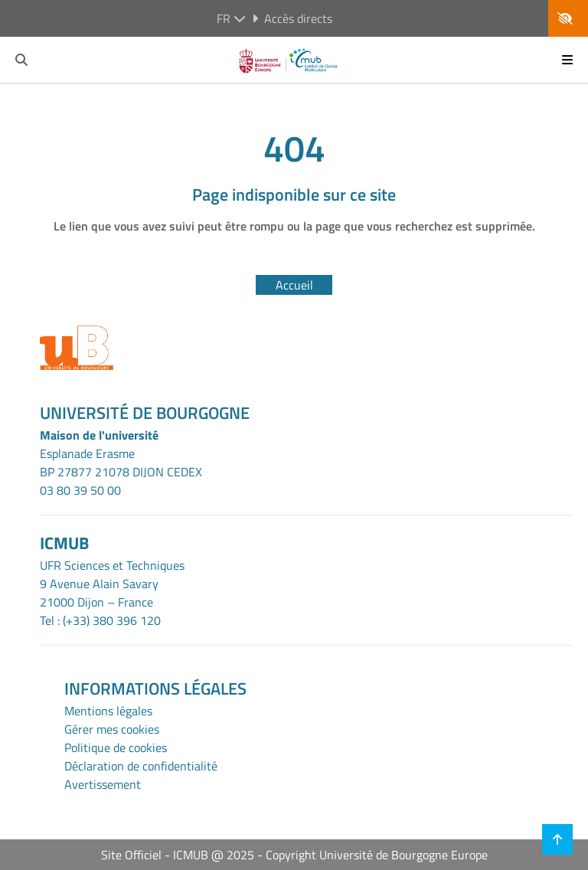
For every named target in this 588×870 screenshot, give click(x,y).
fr (231, 18)
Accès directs (292, 18)
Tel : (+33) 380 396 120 (100, 620)
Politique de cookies (116, 747)
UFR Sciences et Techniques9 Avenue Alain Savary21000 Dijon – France (112, 584)
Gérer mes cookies (112, 729)
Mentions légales (108, 711)
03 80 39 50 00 (80, 490)
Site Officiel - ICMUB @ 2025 (178, 855)
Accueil (294, 285)
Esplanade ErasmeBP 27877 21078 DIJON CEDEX (121, 463)
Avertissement (103, 784)
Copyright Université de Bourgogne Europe (377, 855)
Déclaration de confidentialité (141, 766)
